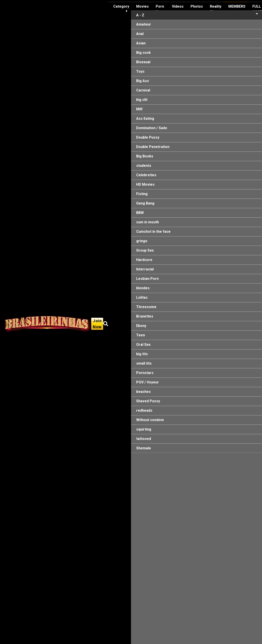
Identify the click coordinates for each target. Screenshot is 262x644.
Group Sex (145, 250)
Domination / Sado (152, 128)
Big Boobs (145, 156)
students (144, 166)
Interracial (145, 269)
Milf (139, 109)
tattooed (144, 439)
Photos (197, 6)
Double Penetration (153, 147)
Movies (142, 6)
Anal (140, 34)
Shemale (144, 448)
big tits (142, 354)
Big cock (143, 53)
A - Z (197, 15)
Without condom (150, 420)
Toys (140, 71)
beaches (143, 392)
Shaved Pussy (148, 401)
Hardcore (144, 260)
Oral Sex (143, 345)
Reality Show (216, 9)
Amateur (144, 24)
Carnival (143, 90)
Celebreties (146, 175)
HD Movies (145, 184)
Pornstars (145, 373)
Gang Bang (145, 203)
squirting (144, 429)
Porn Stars (160, 9)
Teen (141, 335)
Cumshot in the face (153, 232)
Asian (141, 43)
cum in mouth (148, 222)
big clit (142, 100)
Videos (178, 6)
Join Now (97, 324)
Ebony (141, 326)
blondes (143, 288)
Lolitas (142, 297)
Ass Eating (145, 119)
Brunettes (145, 316)
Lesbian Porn (147, 279)
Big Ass (143, 81)
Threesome (146, 307)
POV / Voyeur (148, 382)
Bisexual (143, 62)
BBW (140, 213)
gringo (142, 241)
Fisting (142, 194)
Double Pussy (148, 137)
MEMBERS (237, 6)
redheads (144, 410)
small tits (144, 363)
